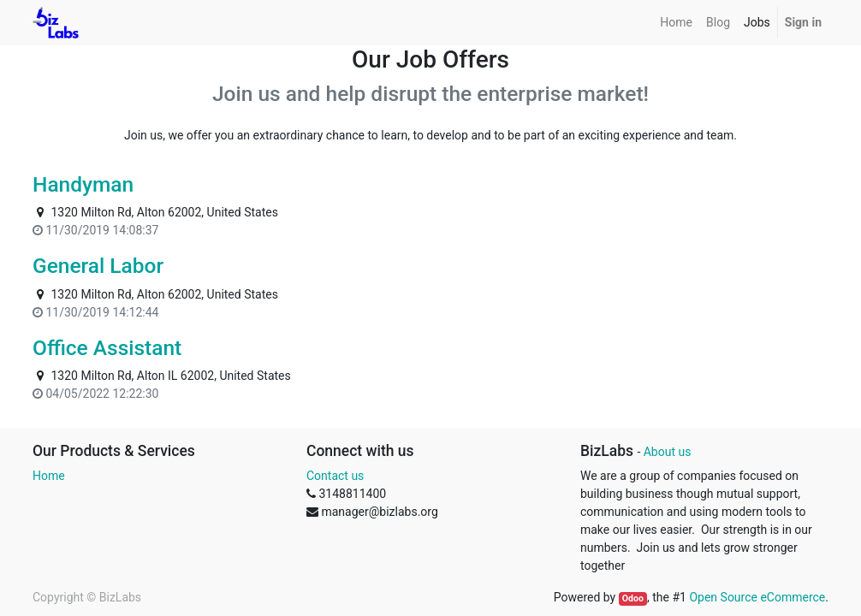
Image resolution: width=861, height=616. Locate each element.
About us (668, 452)
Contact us (335, 476)
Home (49, 476)
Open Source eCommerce (757, 597)
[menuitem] (676, 23)
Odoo (633, 598)
